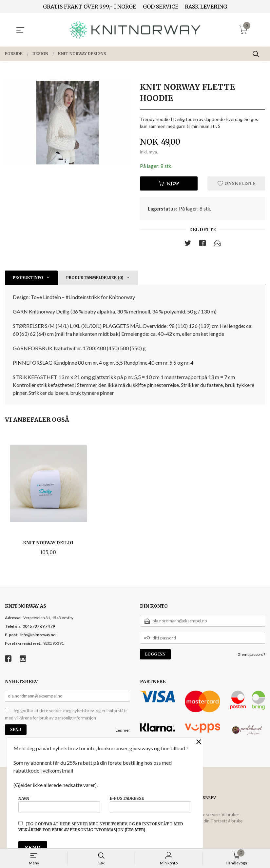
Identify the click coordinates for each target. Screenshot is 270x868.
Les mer (123, 731)
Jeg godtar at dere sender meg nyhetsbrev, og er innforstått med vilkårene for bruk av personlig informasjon (66, 715)
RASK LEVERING (206, 7)
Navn (59, 804)
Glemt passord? (251, 655)
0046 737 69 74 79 (39, 627)
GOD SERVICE (161, 7)
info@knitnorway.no (38, 635)
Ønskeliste (236, 184)
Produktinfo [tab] (28, 278)
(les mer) (135, 830)
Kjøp (169, 184)
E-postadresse (151, 804)
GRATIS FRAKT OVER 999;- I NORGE (89, 7)
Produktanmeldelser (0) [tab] (95, 278)
